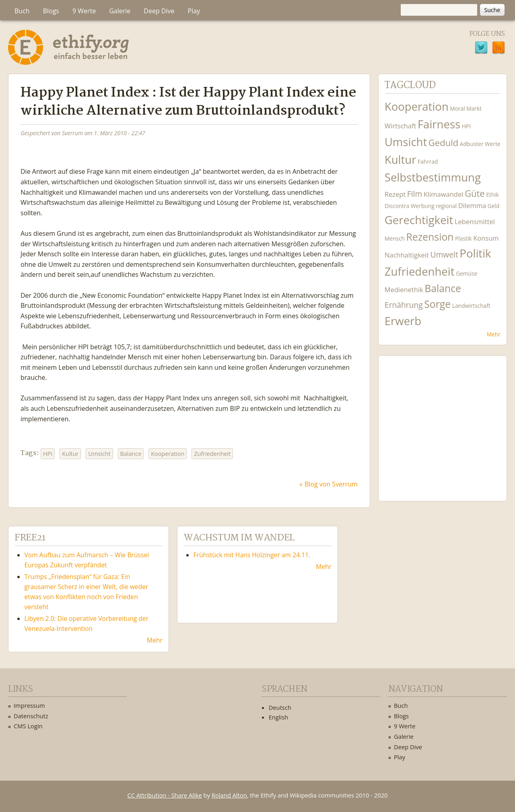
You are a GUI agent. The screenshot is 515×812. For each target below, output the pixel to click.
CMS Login (28, 726)
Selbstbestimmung (433, 177)
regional (446, 206)
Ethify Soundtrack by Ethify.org (443, 422)
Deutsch (280, 707)
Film (415, 194)
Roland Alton (229, 795)
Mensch (395, 238)
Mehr (494, 334)
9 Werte (84, 11)
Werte (493, 144)
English (279, 717)
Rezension (430, 237)
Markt (474, 108)
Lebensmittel (475, 222)
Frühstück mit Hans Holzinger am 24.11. (252, 555)
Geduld (443, 142)
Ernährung (404, 305)
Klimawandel (443, 194)
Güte (475, 193)
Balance (131, 454)
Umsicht (99, 454)
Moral (457, 108)
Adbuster (472, 144)
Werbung (423, 206)
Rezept (395, 194)
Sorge (437, 304)
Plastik (463, 238)
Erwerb (403, 321)
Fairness (439, 124)
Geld (494, 206)
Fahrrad (428, 162)
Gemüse (467, 273)
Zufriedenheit (212, 454)
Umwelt (444, 255)
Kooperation (168, 454)
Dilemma (472, 205)
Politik (475, 253)
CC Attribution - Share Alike (165, 795)
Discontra (397, 206)
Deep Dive (159, 11)
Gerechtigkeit (419, 220)
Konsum (486, 238)
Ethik (492, 195)
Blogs (51, 11)
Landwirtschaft (471, 306)
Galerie (120, 11)
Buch (22, 11)
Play (194, 11)
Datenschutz (31, 716)
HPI (48, 454)
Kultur (70, 454)
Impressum (29, 705)
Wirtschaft (401, 126)
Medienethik (404, 290)
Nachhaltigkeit (407, 255)
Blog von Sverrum (331, 484)
